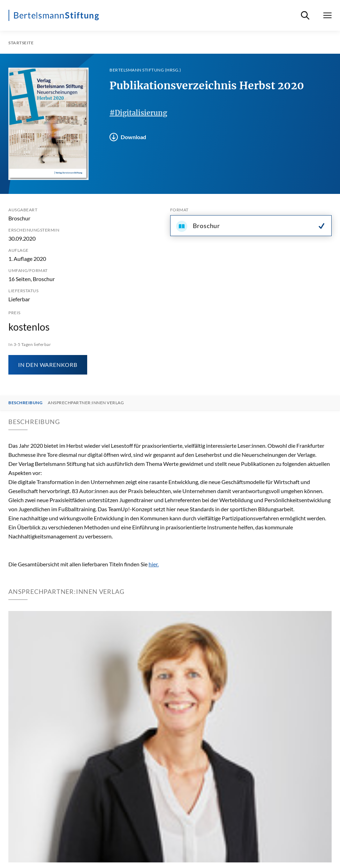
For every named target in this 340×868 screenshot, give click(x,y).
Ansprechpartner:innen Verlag (86, 403)
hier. (154, 564)
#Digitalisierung (138, 113)
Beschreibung (25, 403)
